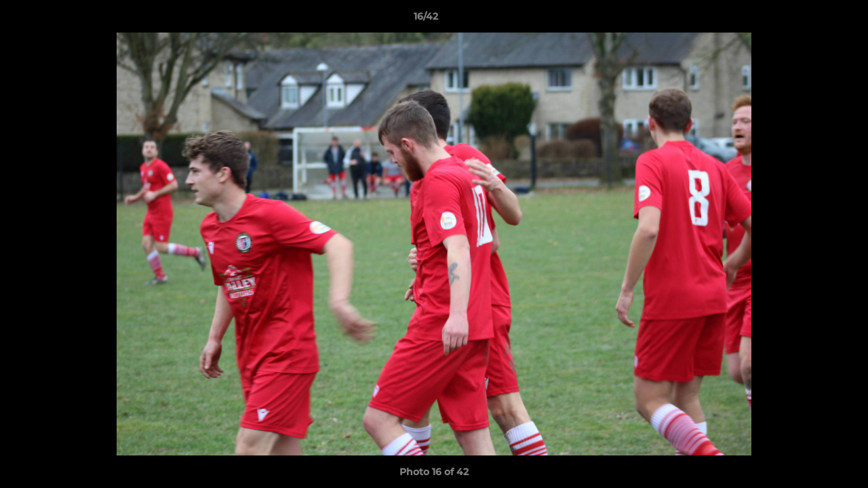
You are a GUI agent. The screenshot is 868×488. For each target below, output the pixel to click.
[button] (811, 20)
